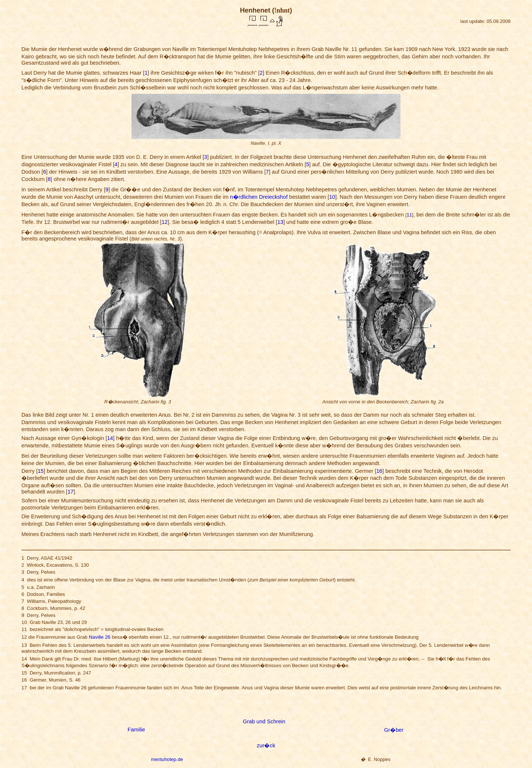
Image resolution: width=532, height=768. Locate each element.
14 (110, 438)
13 (280, 222)
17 (71, 492)
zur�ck (266, 745)
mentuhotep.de (167, 759)
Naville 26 (100, 637)
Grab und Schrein (264, 721)
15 (41, 471)
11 (409, 215)
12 (164, 222)
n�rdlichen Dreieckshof (259, 197)
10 (332, 197)
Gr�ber (394, 730)
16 (379, 471)
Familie (136, 730)
